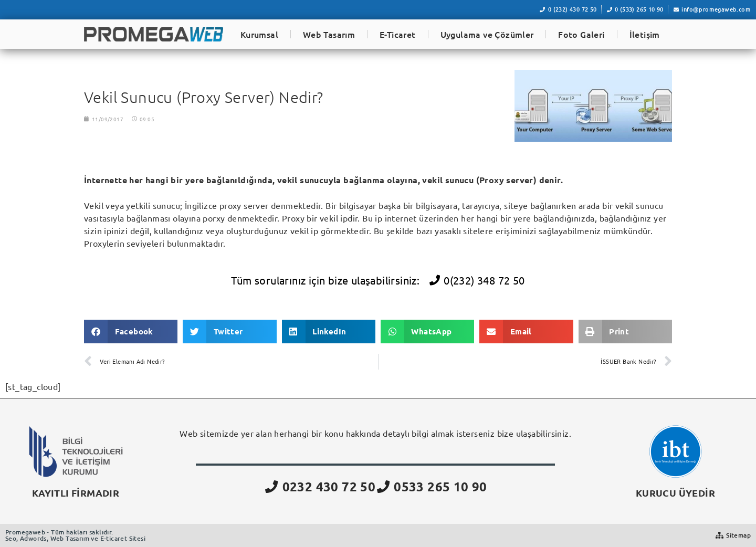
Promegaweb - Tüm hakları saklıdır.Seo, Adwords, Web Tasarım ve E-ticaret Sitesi (75, 535)
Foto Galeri (581, 34)
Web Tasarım (329, 34)
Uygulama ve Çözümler (487, 34)
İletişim (645, 34)
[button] (131, 332)
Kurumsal (259, 34)
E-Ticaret (398, 34)
